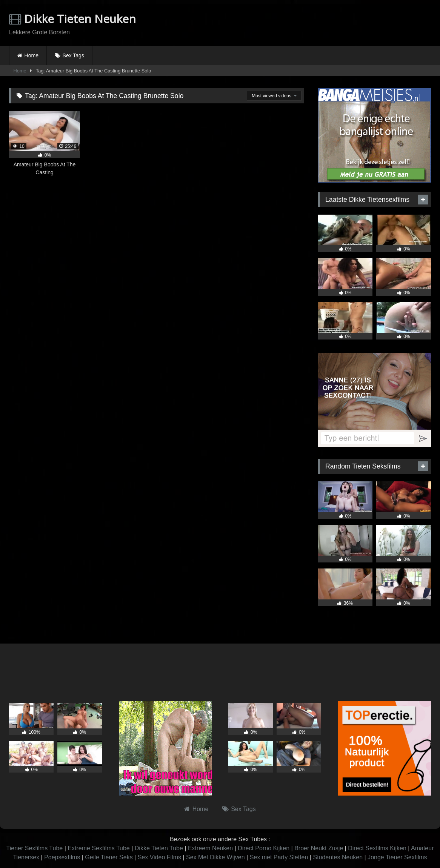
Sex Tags (73, 55)
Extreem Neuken (210, 848)
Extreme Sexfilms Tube (99, 848)
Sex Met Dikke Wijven (215, 857)
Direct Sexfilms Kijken (377, 848)
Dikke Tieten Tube (159, 848)
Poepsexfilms (62, 857)
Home (32, 55)
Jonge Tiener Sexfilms (397, 857)
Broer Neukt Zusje (319, 848)
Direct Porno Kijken (264, 848)
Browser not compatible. (343, 24)
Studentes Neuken (338, 857)
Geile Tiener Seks (109, 857)
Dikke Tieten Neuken (72, 19)
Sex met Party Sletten (279, 857)
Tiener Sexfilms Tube (35, 848)
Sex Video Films (159, 857)
